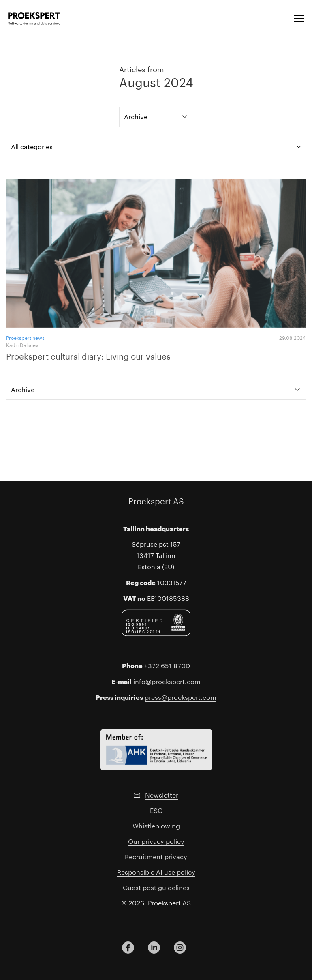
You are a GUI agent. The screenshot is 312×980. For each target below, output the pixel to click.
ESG (156, 810)
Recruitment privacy (156, 857)
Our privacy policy (156, 841)
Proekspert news (25, 338)
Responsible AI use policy (156, 872)
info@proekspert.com (167, 681)
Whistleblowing (156, 826)
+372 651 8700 (167, 666)
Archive (136, 117)
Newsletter (162, 795)
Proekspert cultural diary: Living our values (88, 356)
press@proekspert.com (181, 697)
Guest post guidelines (156, 887)
